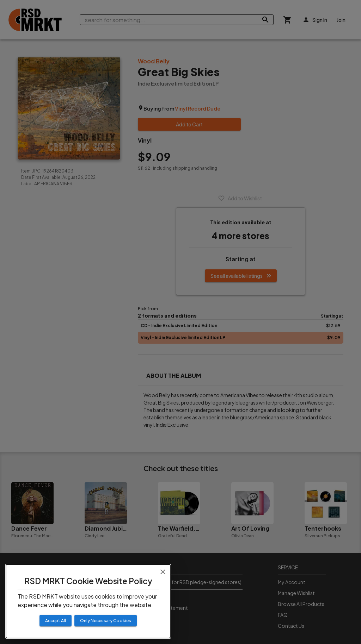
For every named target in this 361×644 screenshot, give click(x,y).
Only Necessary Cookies (106, 621)
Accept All (56, 621)
